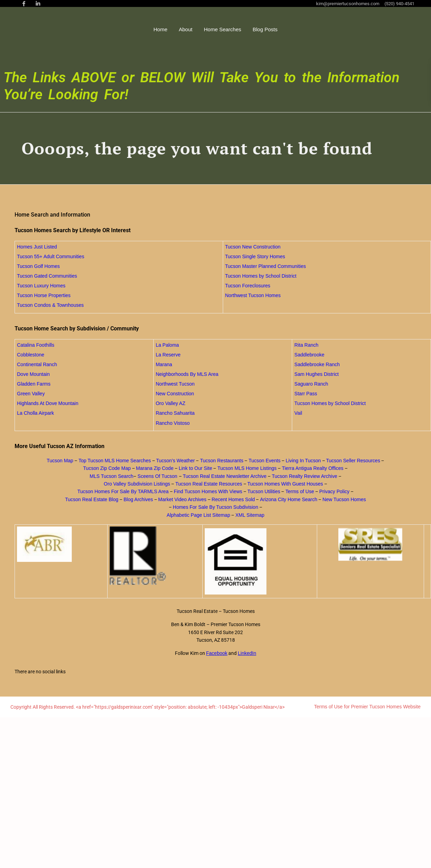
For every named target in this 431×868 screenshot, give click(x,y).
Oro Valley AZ (171, 403)
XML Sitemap (250, 515)
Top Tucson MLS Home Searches (115, 461)
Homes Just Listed (37, 247)
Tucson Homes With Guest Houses (285, 484)
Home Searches (246, 29)
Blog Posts (289, 29)
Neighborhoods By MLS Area (187, 374)
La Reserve (168, 355)
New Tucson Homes (344, 499)
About (209, 29)
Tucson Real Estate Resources (209, 484)
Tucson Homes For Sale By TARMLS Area (123, 491)
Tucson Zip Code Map (107, 468)
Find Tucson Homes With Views (208, 491)
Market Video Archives (182, 499)
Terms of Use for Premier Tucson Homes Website (367, 707)
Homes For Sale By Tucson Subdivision (215, 507)
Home (184, 29)
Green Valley (31, 394)
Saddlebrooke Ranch (317, 364)
